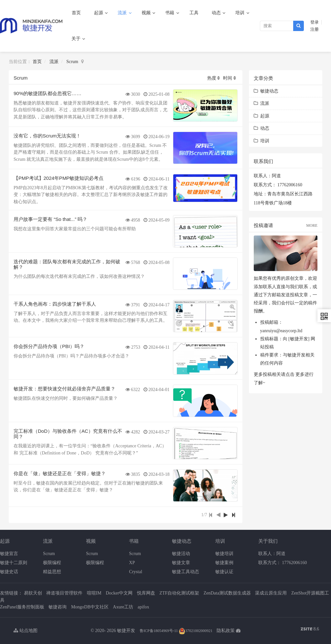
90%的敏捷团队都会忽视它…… (48, 93)
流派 (123, 13)
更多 (300, 374)
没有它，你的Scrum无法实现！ (47, 136)
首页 (76, 13)
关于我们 (268, 541)
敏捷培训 (224, 554)
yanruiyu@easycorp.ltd (281, 331)
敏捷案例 (224, 563)
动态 (217, 13)
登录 (315, 22)
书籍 (170, 13)
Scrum (72, 62)
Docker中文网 (119, 593)
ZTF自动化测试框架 (179, 593)
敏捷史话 (9, 572)
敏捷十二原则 (14, 563)
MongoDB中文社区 (90, 607)
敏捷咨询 (58, 607)
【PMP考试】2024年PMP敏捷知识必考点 (59, 178)
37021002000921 (196, 631)
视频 (147, 13)
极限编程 (52, 563)
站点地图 (26, 631)
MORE (312, 225)
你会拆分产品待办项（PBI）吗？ (49, 346)
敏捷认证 (224, 572)
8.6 (310, 630)
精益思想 (52, 572)
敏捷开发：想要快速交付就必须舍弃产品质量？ (64, 389)
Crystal (135, 572)
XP (132, 563)
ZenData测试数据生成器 (227, 593)
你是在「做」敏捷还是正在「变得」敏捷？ (60, 473)
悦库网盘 (146, 593)
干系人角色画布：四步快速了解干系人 (55, 304)
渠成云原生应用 (271, 593)
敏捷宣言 (9, 554)
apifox (144, 607)
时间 (228, 78)
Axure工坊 (123, 607)
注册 (315, 29)
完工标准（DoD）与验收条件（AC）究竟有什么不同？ (68, 434)
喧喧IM (94, 593)
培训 (240, 13)
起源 (99, 13)
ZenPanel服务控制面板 (22, 607)
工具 (194, 13)
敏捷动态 (266, 91)
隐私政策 (226, 631)
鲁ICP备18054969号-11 (159, 631)
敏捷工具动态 (186, 572)
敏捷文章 (181, 563)
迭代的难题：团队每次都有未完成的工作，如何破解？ (67, 264)
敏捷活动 (181, 554)
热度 (212, 78)
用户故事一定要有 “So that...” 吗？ (50, 219)
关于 (77, 39)
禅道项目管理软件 (64, 593)
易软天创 (33, 593)
